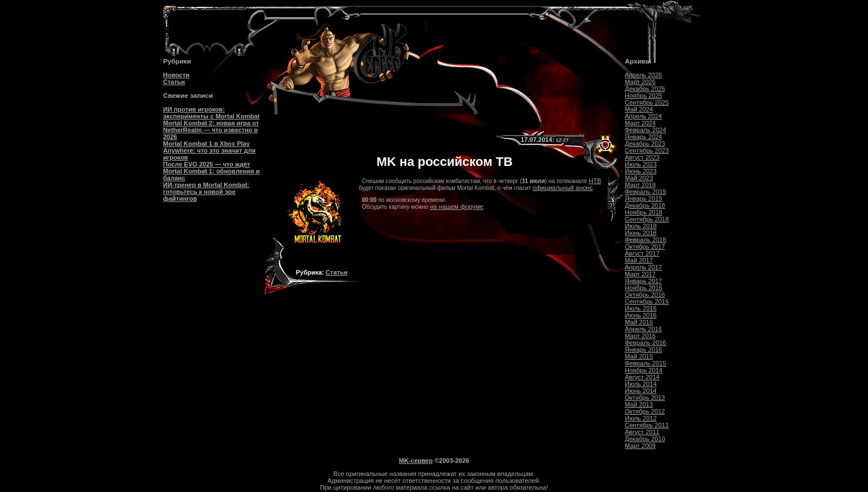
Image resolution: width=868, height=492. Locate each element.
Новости (176, 75)
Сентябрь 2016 (647, 301)
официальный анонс (563, 188)
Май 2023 (639, 178)
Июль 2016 (641, 308)
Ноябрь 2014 (644, 370)
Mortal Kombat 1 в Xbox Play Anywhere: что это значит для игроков (209, 150)
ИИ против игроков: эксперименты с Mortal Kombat (211, 113)
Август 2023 (642, 157)
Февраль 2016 (645, 343)
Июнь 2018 (641, 233)
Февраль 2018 (645, 240)
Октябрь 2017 (645, 247)
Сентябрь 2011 (647, 425)
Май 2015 (639, 356)
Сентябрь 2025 (647, 102)
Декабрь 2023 (645, 144)
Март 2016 (640, 336)
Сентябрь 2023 (647, 150)
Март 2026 (640, 82)
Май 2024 (639, 109)
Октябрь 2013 (645, 398)
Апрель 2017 (643, 267)
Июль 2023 (641, 164)
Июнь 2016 (641, 315)
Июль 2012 (641, 418)
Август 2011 (642, 432)
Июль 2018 (641, 226)
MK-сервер (416, 461)
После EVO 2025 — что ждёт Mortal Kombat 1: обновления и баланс (211, 171)
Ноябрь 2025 (644, 96)
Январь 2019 (643, 199)
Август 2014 (642, 377)
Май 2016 (639, 322)
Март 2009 (640, 446)
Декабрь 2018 (645, 205)
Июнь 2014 (641, 391)
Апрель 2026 (643, 75)
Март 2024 (640, 123)
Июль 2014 (641, 384)
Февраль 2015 (645, 363)
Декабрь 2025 (645, 89)
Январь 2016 (643, 350)
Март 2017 (640, 274)
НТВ (595, 181)
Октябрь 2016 (645, 295)
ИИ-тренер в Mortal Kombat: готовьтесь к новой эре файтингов (206, 192)
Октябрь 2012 (645, 411)
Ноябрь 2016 (644, 288)
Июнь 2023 (641, 171)
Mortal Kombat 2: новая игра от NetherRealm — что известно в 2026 (211, 130)
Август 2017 (642, 253)
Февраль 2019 (645, 192)
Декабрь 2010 (645, 439)
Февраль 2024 (645, 130)
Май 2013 (639, 404)
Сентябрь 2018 (647, 219)
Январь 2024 (643, 137)
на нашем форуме (456, 207)
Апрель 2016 (643, 329)
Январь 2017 (643, 281)
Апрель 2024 (643, 116)
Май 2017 (639, 260)
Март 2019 (640, 185)
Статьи (174, 82)
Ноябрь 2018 (644, 212)
